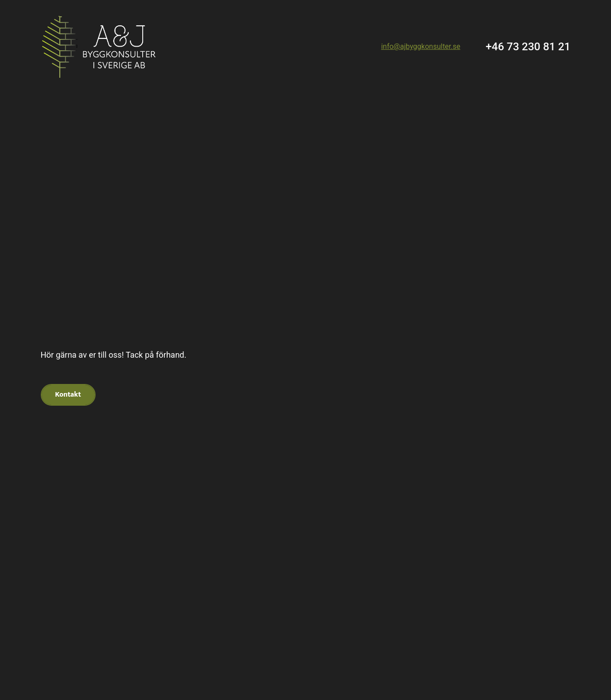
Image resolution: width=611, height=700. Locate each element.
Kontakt (68, 395)
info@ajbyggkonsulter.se (421, 46)
